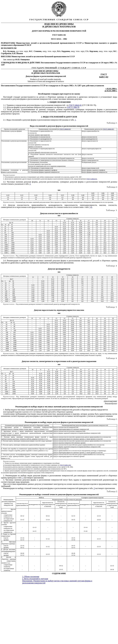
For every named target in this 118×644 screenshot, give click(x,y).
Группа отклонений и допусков (14, 129)
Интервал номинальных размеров (14, 220)
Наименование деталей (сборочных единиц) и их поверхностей (8, 502)
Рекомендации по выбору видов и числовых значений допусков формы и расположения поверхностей (59, 407)
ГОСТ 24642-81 (75, 105)
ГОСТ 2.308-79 (73, 107)
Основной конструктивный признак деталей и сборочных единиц (27, 425)
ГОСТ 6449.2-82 (65, 465)
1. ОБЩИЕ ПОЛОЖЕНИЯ (59, 102)
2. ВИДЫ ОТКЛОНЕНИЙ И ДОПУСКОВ (59, 117)
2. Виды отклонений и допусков (35, 579)
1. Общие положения (31, 577)
